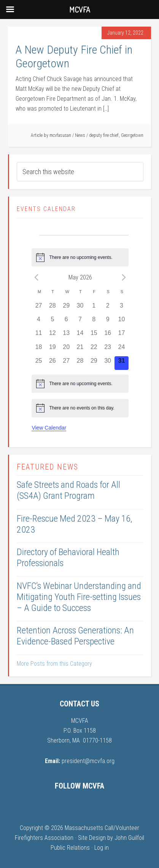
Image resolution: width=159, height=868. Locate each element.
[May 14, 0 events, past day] (80, 335)
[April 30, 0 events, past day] (80, 308)
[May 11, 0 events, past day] (38, 335)
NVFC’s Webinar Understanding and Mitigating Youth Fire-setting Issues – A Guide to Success (79, 597)
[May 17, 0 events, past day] (121, 335)
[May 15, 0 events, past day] (94, 335)
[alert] (80, 257)
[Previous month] (36, 277)
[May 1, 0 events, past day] (94, 308)
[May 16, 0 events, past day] (108, 335)
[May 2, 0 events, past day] (108, 308)
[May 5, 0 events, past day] (52, 322)
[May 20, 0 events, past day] (66, 349)
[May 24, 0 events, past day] (121, 349)
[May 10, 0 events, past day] (121, 322)
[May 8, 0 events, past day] (94, 322)
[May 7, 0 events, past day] (80, 322)
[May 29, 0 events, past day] (94, 363)
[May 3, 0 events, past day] (121, 308)
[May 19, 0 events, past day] (52, 349)
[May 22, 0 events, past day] (94, 349)
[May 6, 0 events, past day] (66, 322)
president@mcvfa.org (88, 761)
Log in (102, 848)
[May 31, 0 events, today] (121, 363)
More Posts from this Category (54, 664)
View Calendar (49, 428)
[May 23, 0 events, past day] (108, 349)
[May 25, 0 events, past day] (38, 363)
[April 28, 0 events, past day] (52, 308)
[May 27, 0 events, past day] (66, 363)
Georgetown (132, 135)
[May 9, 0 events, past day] (108, 322)
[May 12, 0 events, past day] (52, 335)
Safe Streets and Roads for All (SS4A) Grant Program (68, 490)
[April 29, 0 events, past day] (66, 308)
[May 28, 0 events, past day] (80, 363)
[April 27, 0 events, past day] (38, 308)
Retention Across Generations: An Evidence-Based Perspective (75, 636)
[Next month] (124, 277)
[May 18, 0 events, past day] (38, 349)
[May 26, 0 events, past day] (52, 363)
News (80, 135)
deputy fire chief (104, 135)
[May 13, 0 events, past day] (66, 335)
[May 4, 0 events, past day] (38, 322)
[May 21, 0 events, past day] (80, 349)
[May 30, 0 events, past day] (108, 363)
